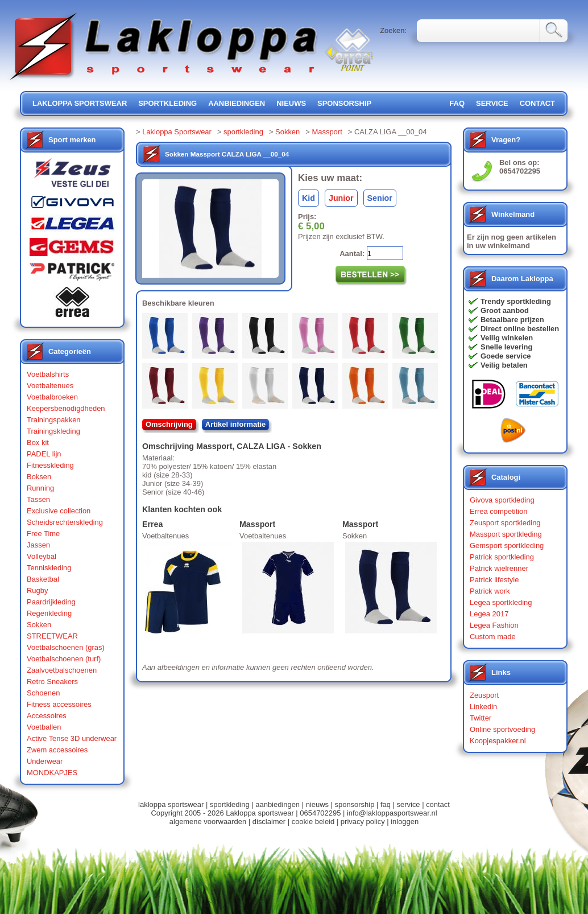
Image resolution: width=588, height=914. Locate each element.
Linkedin (483, 707)
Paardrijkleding (51, 602)
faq (386, 804)
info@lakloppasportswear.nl (392, 813)
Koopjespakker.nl (498, 741)
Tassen (38, 499)
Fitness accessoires (59, 704)
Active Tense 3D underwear (72, 738)
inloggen (405, 822)
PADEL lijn (44, 454)
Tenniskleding (49, 568)
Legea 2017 (489, 614)
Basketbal (43, 579)
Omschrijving (169, 424)
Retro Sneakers (52, 682)
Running (40, 488)
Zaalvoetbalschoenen (62, 670)
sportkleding (167, 103)
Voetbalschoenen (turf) (64, 659)
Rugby (37, 590)
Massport (327, 132)
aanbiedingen (237, 103)
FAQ (457, 103)
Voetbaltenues (50, 386)
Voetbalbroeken (52, 397)
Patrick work (490, 591)
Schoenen (43, 693)
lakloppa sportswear (80, 103)
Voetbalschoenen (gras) (66, 647)
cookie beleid (313, 822)
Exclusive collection (59, 511)
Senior (380, 198)
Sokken (39, 625)
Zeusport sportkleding (505, 523)
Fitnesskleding (50, 465)
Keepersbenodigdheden (66, 408)
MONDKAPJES (52, 773)
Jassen (38, 545)
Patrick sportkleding (502, 557)
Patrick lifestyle (494, 580)
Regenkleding (49, 613)
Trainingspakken (54, 420)
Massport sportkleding (506, 534)
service (492, 103)
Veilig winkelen (507, 338)
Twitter (481, 718)
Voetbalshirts (48, 374)
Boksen (39, 477)
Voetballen (44, 727)
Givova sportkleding (502, 500)
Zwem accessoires (57, 750)
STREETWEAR (52, 636)
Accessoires (47, 716)
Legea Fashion (494, 625)
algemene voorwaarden (208, 822)
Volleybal (42, 556)
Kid (309, 198)
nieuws (291, 103)
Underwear (45, 761)
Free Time (43, 534)
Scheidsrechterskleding (65, 522)
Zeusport (484, 695)
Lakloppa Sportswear (177, 132)
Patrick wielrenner (499, 568)
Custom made (493, 637)
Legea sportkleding (501, 602)
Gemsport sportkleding (507, 545)
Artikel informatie (236, 424)
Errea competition (499, 511)
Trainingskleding (53, 431)
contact (537, 103)
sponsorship (344, 103)
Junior (341, 198)
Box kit (38, 442)
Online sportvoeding (502, 729)
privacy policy (363, 822)
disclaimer (269, 822)
